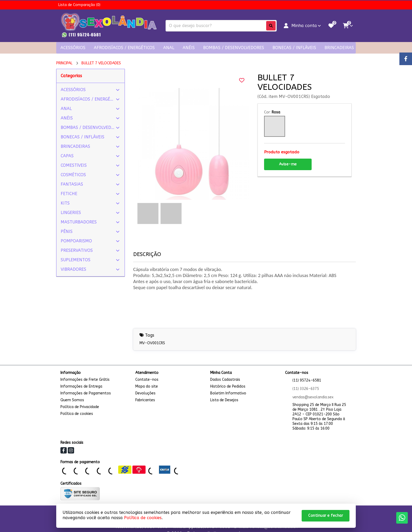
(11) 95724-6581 (307, 380)
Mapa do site (147, 386)
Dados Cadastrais (225, 380)
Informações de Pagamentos (86, 393)
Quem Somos (72, 400)
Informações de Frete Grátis (85, 380)
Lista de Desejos (224, 400)
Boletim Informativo (228, 393)
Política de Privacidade (80, 407)
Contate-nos (147, 380)
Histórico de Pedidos (228, 386)
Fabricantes (145, 400)
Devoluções (145, 393)
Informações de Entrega (81, 386)
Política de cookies (77, 414)
